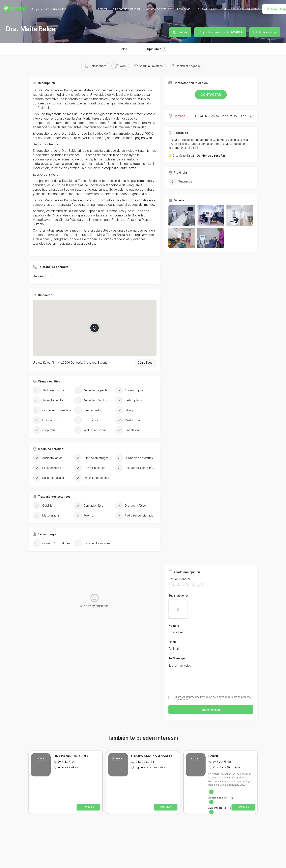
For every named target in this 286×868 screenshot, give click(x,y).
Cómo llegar (146, 363)
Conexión (235, 9)
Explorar (102, 9)
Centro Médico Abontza (152, 756)
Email (172, 642)
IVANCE (215, 756)
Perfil (123, 49)
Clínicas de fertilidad (127, 9)
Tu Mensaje (177, 658)
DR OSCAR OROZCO (71, 756)
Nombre (174, 626)
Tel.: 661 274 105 (207, 9)
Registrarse (252, 9)
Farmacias (184, 9)
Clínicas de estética (158, 9)
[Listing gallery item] (182, 215)
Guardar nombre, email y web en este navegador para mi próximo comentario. (213, 698)
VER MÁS (88, 807)
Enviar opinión (211, 710)
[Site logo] (15, 8)
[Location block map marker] (95, 328)
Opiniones (157, 49)
